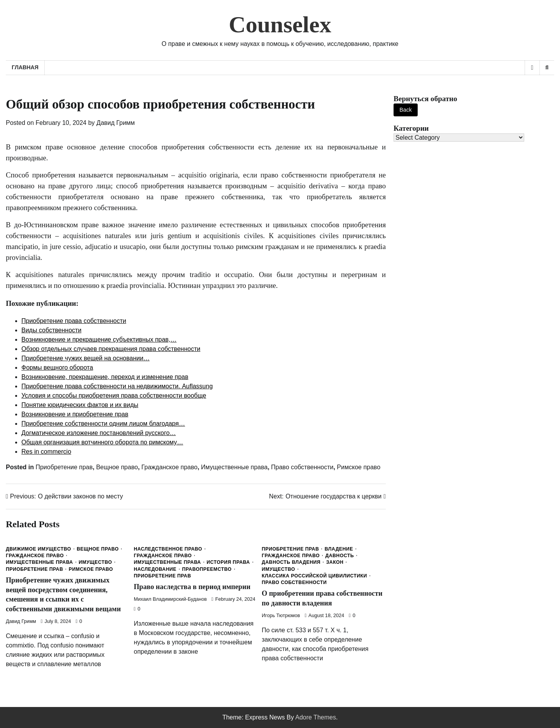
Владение (339, 549)
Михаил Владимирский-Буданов (170, 599)
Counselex (280, 25)
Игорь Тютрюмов (281, 616)
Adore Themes (316, 717)
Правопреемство (207, 569)
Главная (25, 67)
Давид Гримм (116, 123)
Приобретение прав (64, 467)
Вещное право (117, 467)
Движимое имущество (38, 549)
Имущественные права (234, 467)
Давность (339, 556)
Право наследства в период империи (195, 587)
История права (228, 562)
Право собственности (302, 467)
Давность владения (291, 562)
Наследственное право (168, 549)
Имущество (95, 562)
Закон (335, 562)
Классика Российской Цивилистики (314, 576)
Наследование (155, 569)
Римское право (359, 467)
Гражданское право (170, 467)
